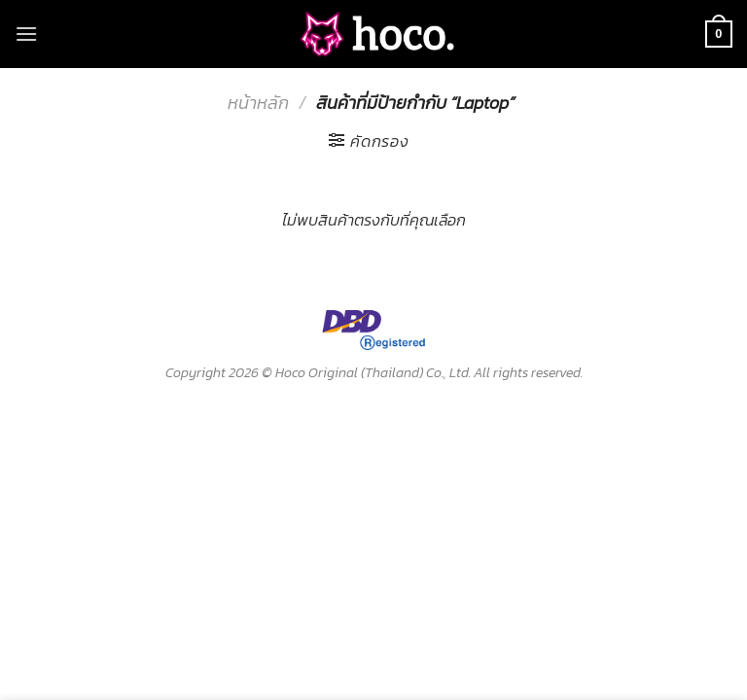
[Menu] (26, 34)
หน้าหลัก (258, 103)
